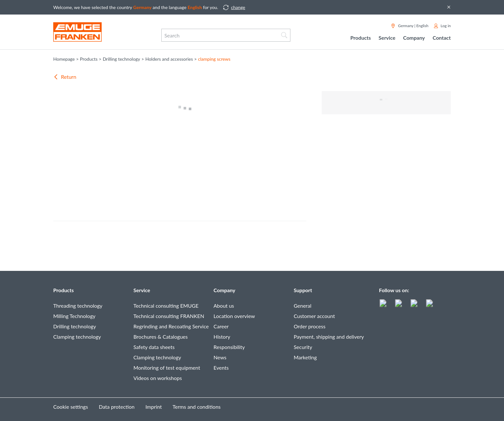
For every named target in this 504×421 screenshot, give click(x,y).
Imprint (154, 407)
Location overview (234, 316)
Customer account (314, 316)
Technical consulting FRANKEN (169, 316)
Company (224, 290)
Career (221, 326)
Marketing (305, 357)
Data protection (117, 407)
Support (303, 290)
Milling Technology (74, 316)
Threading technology (78, 306)
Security (303, 347)
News (220, 357)
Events (221, 368)
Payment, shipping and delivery (329, 337)
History (222, 337)
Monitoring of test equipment (167, 368)
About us (224, 306)
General (302, 306)
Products (64, 290)
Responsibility (229, 347)
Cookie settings (71, 407)
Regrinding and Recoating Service (171, 326)
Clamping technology (77, 337)
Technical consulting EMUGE (166, 306)
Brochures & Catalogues (160, 337)
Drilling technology (75, 326)
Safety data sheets (154, 347)
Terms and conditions (197, 407)
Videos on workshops (157, 378)
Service (142, 290)
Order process (310, 326)
